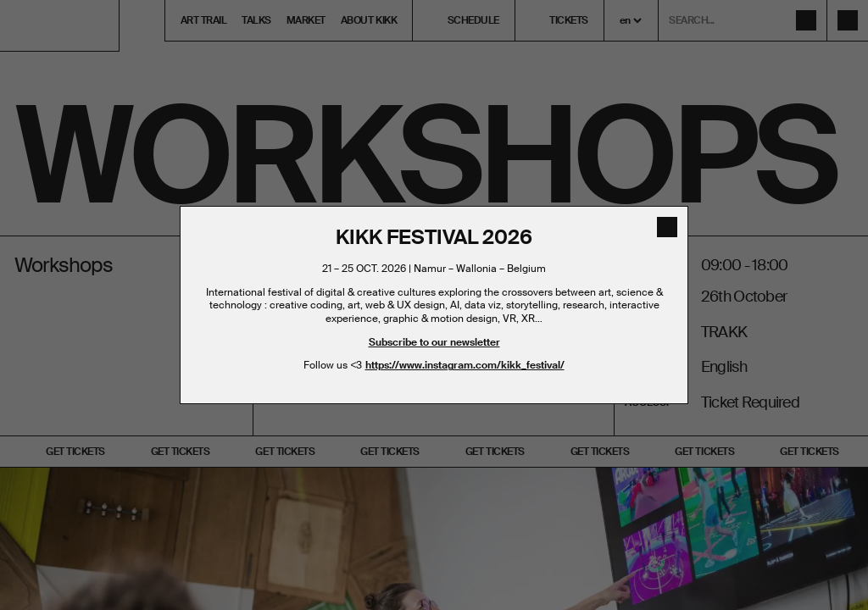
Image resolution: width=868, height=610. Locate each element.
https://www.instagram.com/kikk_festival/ (465, 365)
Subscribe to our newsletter (434, 342)
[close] (667, 227)
